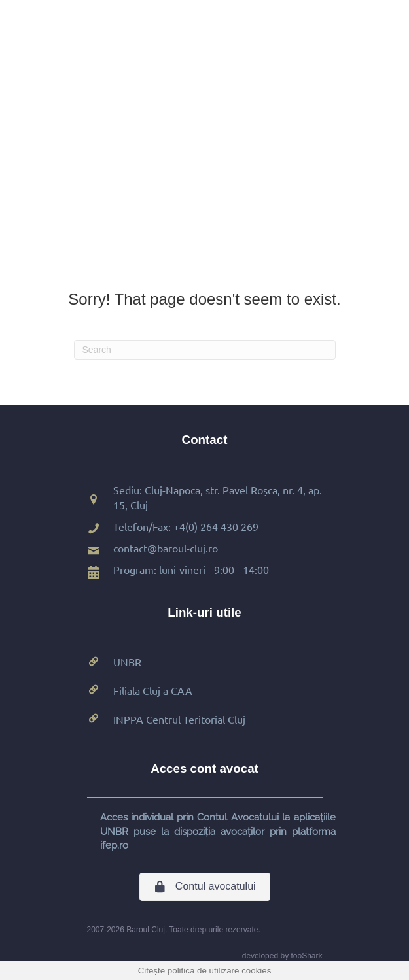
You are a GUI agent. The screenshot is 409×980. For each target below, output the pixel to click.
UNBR (127, 662)
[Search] (205, 350)
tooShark (306, 956)
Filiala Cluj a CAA (153, 690)
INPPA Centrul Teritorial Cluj (179, 719)
